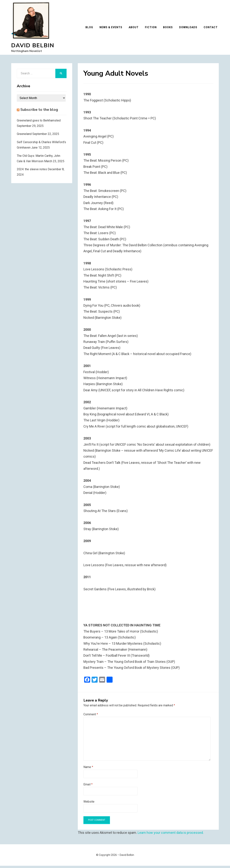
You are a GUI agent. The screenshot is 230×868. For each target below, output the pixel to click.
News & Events (112, 28)
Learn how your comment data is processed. (171, 835)
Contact (212, 28)
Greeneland (24, 136)
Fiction (152, 28)
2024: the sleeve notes (32, 171)
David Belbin (33, 47)
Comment (91, 717)
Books (169, 28)
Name (88, 769)
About (135, 28)
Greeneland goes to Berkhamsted (39, 123)
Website (89, 804)
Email (88, 787)
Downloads (189, 28)
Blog (90, 28)
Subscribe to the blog (39, 112)
